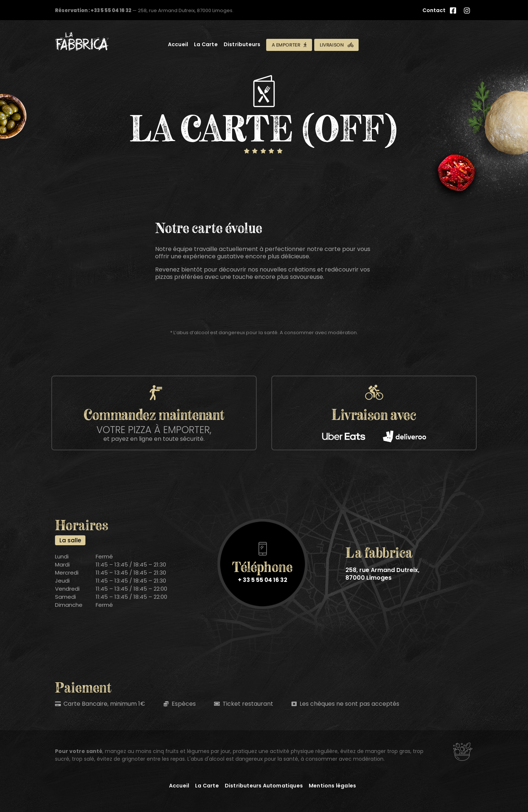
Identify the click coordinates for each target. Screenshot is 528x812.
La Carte (206, 44)
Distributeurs (242, 44)
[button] (289, 45)
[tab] (70, 540)
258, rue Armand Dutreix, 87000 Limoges (382, 574)
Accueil (178, 44)
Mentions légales (332, 786)
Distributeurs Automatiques (264, 786)
